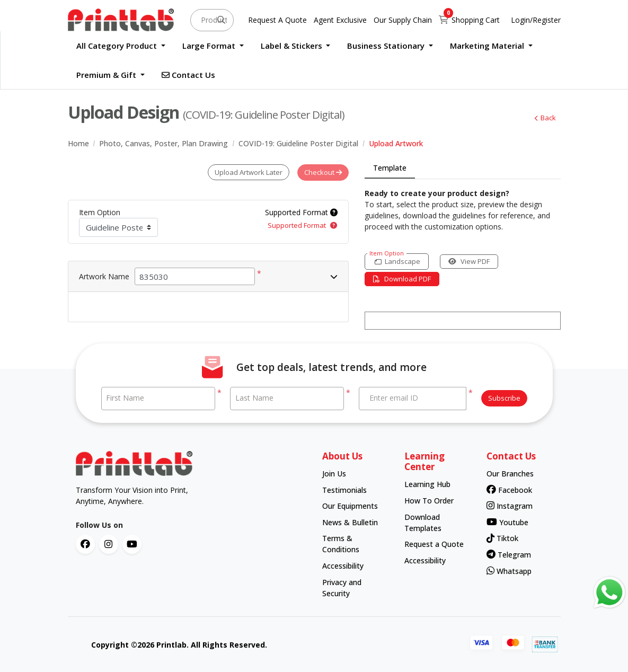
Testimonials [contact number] (344, 489)
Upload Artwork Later (248, 172)
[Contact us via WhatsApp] (609, 593)
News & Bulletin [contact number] (350, 522)
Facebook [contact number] (509, 489)
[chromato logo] (191, 463)
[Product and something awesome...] (212, 20)
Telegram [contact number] (509, 554)
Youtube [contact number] (507, 522)
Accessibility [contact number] (343, 565)
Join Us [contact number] (334, 473)
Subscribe (504, 398)
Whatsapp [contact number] (509, 571)
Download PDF (403, 279)
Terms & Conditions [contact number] (341, 544)
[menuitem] (121, 46)
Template (390, 168)
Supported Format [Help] (301, 212)
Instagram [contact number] (510, 505)
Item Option (100, 212)
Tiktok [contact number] (502, 538)
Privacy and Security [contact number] (342, 587)
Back (545, 118)
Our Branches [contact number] (510, 473)
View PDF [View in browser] (470, 261)
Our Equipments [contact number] (350, 505)
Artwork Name (104, 276)
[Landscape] (397, 262)
